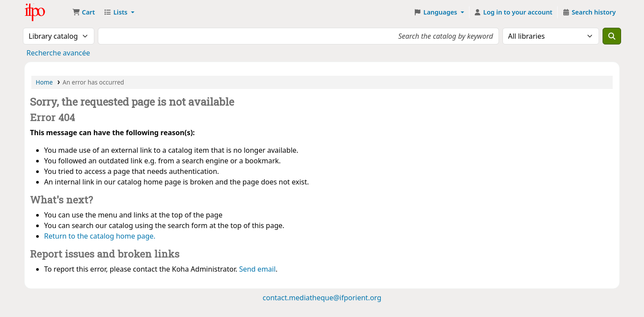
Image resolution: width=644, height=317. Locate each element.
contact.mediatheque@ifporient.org (322, 298)
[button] (84, 12)
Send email (257, 269)
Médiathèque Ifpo (47, 12)
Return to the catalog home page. (100, 236)
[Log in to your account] (513, 12)
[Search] (612, 36)
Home (44, 82)
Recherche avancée (58, 53)
